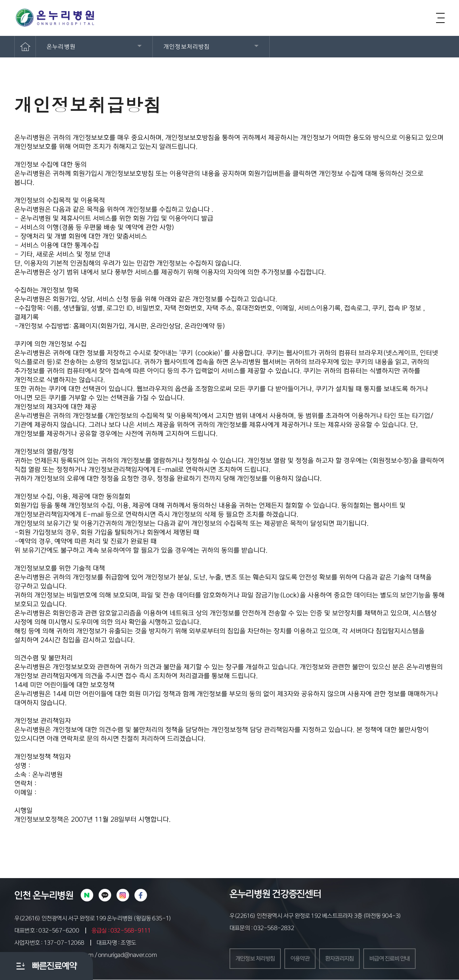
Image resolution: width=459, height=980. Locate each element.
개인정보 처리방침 (257, 959)
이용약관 (304, 959)
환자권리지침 (345, 959)
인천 (22, 895)
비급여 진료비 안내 (397, 959)
